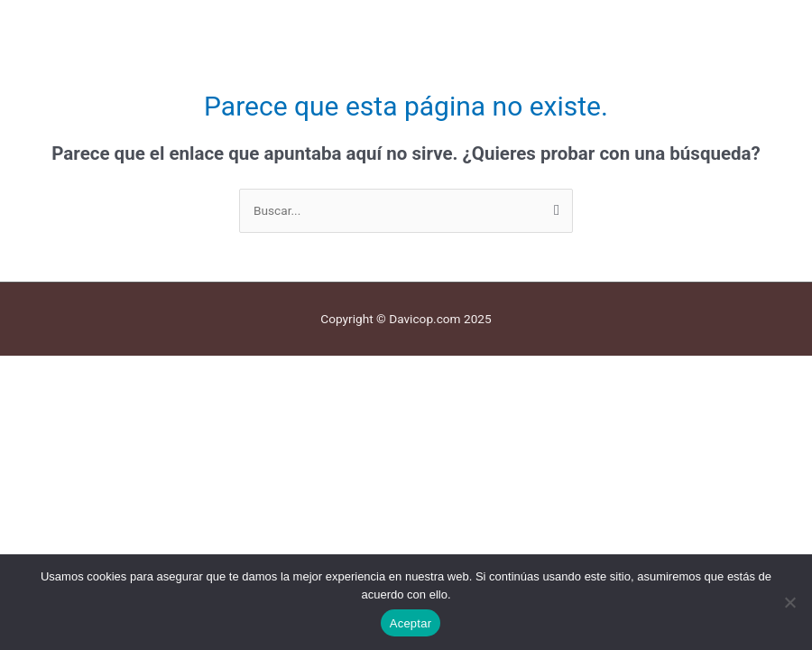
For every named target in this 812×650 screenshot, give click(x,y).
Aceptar (411, 623)
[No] (789, 602)
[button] (406, 19)
